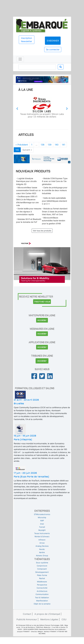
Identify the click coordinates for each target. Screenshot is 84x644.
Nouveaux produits (33, 171)
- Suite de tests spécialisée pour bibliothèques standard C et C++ (54, 201)
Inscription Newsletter (27, 40)
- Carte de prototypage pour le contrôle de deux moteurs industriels (55, 190)
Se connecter (53, 49)
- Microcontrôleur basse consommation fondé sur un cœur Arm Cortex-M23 (28, 190)
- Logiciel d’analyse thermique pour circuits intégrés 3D (26, 181)
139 (50, 145)
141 (63, 145)
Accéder (42, 320)
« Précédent (22, 145)
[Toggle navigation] (20, 59)
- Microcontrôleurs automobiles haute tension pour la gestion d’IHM (53, 221)
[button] (17, 109)
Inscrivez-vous (42, 302)
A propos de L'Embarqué (47, 614)
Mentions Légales (49, 619)
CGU (64, 619)
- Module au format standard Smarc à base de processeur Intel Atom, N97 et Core (55, 211)
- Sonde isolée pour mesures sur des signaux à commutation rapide (29, 211)
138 (43, 145)
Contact (27, 614)
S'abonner (53, 41)
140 (57, 145)
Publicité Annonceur (27, 619)
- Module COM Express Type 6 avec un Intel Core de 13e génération (55, 181)
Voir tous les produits (42, 231)
